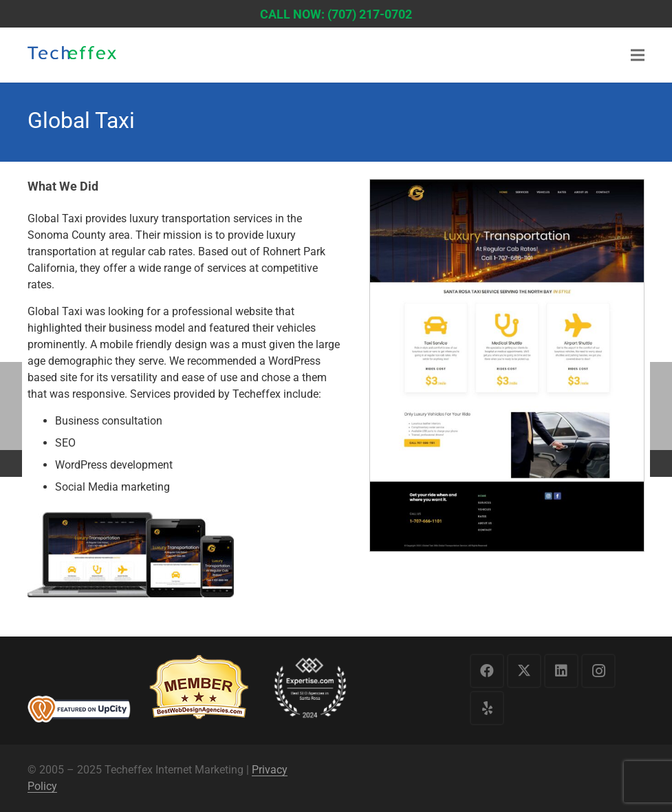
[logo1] (72, 56)
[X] (524, 671)
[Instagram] (598, 671)
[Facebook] (487, 671)
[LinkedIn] (561, 671)
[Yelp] (487, 708)
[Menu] (638, 55)
